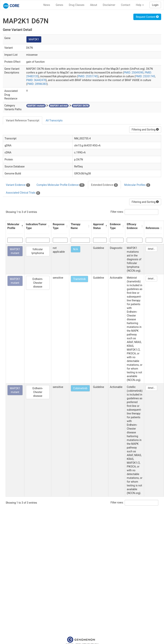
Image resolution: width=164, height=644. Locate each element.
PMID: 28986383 (37, 84)
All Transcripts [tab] (54, 120)
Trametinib (80, 279)
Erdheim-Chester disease (38, 283)
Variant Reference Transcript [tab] (23, 120)
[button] (22, 226)
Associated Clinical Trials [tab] (23, 193)
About (94, 5)
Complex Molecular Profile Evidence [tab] (61, 185)
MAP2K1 (34, 39)
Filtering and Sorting (145, 130)
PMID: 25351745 (88, 76)
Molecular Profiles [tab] (137, 185)
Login (155, 5)
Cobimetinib (80, 388)
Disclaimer (109, 5)
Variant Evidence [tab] (18, 185)
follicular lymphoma (38, 251)
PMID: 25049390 (134, 73)
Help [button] (140, 5)
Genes (59, 5)
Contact (126, 5)
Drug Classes (77, 5)
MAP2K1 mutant (15, 251)
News (47, 5)
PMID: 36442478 (36, 80)
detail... (151, 249)
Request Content (147, 17)
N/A (76, 249)
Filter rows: (117, 212)
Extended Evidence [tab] (104, 185)
